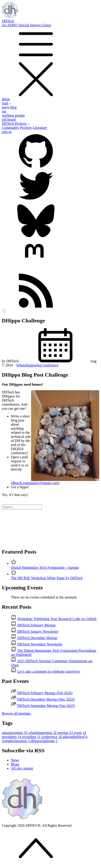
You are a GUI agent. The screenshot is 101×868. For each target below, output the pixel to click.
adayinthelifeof (75, 737)
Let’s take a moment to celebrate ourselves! (49, 671)
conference (50, 365)
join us (7, 132)
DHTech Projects (16, 124)
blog (13, 107)
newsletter (12, 737)
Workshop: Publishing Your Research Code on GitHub (57, 619)
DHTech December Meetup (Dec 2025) (46, 699)
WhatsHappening (29, 365)
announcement (15, 733)
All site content (22, 768)
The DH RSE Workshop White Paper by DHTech (47, 578)
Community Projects (17, 128)
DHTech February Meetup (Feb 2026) (45, 693)
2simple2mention (16, 741)
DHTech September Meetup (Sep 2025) (46, 706)
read (7, 103)
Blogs (15, 764)
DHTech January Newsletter (38, 631)
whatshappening (43, 733)
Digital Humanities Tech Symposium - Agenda (45, 568)
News (15, 760)
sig (4, 111)
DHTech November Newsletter (40, 644)
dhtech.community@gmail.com (35, 483)
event (80, 733)
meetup (65, 733)
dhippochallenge (44, 741)
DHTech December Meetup (37, 638)
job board (9, 119)
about (6, 99)
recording (32, 737)
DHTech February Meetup (36, 625)
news (6, 107)
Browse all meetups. (17, 713)
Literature (40, 128)
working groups (13, 115)
